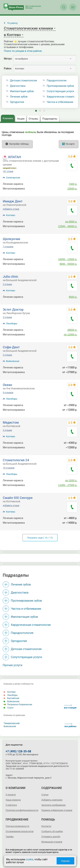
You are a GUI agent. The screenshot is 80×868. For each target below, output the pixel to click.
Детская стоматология (24, 81)
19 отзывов (9, 468)
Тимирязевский (12, 723)
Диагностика (18, 86)
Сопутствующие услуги (26, 657)
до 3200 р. (71, 480)
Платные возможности (17, 826)
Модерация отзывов (52, 842)
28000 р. (72, 330)
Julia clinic (10, 277)
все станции (70, 707)
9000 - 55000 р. (68, 264)
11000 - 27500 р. (68, 485)
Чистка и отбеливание (26, 609)
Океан (7, 385)
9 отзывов (8, 393)
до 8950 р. (71, 222)
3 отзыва (7, 430)
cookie (29, 859)
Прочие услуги (13, 665)
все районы (70, 725)
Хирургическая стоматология (31, 625)
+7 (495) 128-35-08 (18, 751)
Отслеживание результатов (20, 831)
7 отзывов (8, 247)
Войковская (13, 361)
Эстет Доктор (13, 310)
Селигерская (13, 178)
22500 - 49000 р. (68, 226)
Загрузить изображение (54, 805)
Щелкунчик (11, 239)
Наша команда (13, 800)
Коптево (11, 215)
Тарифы (10, 837)
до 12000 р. (70, 335)
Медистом (11, 422)
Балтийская (11, 698)
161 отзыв (8, 171)
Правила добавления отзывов (57, 810)
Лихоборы (12, 323)
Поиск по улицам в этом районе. (23, 51)
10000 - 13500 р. (68, 259)
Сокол (9, 708)
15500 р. (72, 189)
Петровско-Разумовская (18, 705)
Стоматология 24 (16, 460)
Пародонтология (22, 633)
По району (12, 23)
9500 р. (73, 297)
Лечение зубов (19, 97)
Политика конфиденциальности (22, 810)
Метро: (8, 59)
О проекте (11, 795)
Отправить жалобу (51, 837)
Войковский (10, 726)
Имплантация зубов (22, 91)
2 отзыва (7, 284)
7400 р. (73, 184)
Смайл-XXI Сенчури (18, 498)
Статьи (45, 795)
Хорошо (65, 861)
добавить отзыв (11, 209)
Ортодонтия (17, 102)
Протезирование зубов (26, 601)
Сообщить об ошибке (52, 831)
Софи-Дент (11, 347)
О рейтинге (11, 805)
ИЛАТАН (15, 157)
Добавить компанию (52, 800)
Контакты (46, 826)
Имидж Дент (13, 201)
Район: (8, 68)
